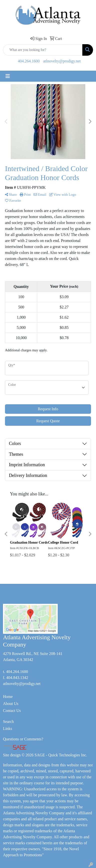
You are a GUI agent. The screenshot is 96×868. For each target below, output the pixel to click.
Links (7, 729)
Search (8, 722)
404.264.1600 (29, 61)
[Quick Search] (43, 50)
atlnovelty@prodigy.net (62, 61)
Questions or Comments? (23, 739)
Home (8, 697)
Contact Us (12, 711)
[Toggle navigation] (8, 76)
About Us (11, 704)
